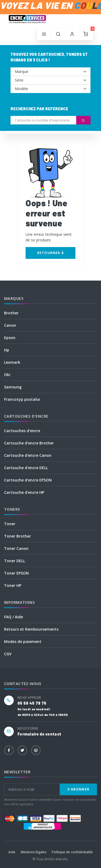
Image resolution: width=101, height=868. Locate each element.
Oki (7, 375)
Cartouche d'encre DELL (26, 468)
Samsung (13, 387)
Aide (12, 852)
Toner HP (13, 585)
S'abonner (78, 789)
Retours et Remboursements (31, 629)
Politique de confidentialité (72, 852)
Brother (11, 313)
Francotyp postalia (22, 399)
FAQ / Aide (13, 617)
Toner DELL (15, 561)
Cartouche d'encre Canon (28, 455)
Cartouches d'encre (22, 431)
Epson (10, 338)
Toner (10, 524)
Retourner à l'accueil (50, 255)
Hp (7, 350)
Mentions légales (34, 852)
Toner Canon (16, 548)
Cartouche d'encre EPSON (28, 480)
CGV (8, 654)
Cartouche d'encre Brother (29, 443)
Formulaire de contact (39, 734)
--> (50, 72)
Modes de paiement (23, 641)
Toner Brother (18, 536)
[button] (58, 34)
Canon (10, 325)
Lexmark (12, 362)
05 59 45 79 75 (32, 703)
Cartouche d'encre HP (24, 492)
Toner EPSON (16, 573)
